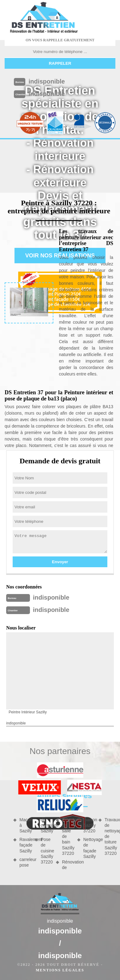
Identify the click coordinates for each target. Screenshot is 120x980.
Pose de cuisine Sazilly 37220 (46, 851)
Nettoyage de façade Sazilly (89, 848)
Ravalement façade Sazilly (25, 845)
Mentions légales (60, 970)
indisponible (47, 81)
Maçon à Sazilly (25, 825)
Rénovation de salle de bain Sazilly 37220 (67, 836)
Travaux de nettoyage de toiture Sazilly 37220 (110, 836)
